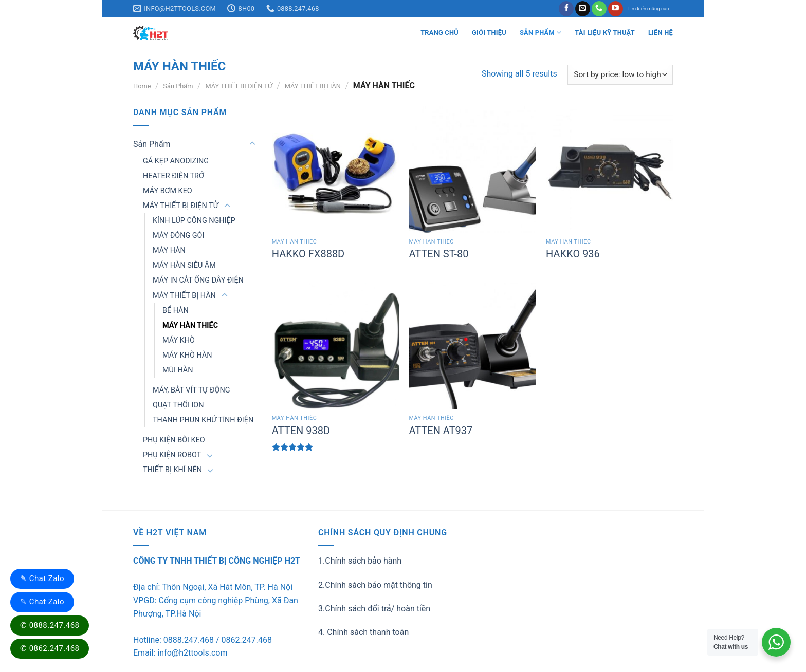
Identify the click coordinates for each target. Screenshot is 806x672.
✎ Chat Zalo (42, 578)
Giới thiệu (489, 33)
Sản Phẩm (541, 33)
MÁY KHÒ (179, 340)
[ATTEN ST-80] (472, 169)
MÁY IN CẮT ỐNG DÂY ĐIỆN (198, 280)
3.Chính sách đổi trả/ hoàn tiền (374, 609)
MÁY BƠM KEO (168, 191)
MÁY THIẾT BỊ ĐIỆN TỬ (239, 86)
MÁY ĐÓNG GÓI (178, 236)
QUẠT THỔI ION (178, 405)
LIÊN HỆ (661, 33)
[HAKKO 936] (609, 169)
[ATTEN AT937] (472, 346)
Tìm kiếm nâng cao (648, 8)
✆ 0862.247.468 (50, 648)
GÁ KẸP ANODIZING (176, 161)
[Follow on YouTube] (616, 9)
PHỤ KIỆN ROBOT (172, 455)
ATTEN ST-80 (438, 254)
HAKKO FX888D (308, 254)
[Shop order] (620, 75)
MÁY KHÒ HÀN (187, 355)
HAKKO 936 (573, 254)
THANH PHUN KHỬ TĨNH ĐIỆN (203, 420)
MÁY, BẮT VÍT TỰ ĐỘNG (191, 390)
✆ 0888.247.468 (50, 625)
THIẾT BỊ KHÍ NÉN (172, 470)
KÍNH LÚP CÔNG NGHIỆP (194, 221)
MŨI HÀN (178, 370)
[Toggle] (252, 144)
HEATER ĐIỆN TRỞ (173, 176)
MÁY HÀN (169, 250)
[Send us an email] (583, 9)
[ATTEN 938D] (335, 346)
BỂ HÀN (176, 311)
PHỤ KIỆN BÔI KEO (174, 440)
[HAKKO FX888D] (335, 169)
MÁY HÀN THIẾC (190, 325)
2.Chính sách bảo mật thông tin (375, 585)
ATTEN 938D (301, 431)
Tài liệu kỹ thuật (605, 33)
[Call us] (599, 9)
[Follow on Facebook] (566, 9)
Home (142, 86)
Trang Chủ (439, 33)
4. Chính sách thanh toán (363, 632)
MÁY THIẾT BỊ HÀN (313, 86)
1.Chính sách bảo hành (360, 561)
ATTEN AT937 (441, 431)
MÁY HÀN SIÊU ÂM (184, 265)
